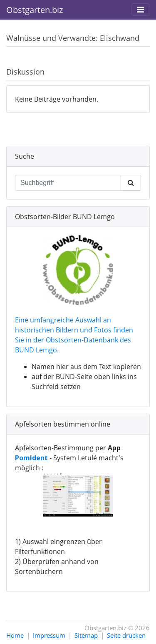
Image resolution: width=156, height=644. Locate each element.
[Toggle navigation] (140, 10)
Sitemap (86, 635)
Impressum (49, 635)
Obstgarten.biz (35, 10)
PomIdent (31, 458)
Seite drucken (126, 635)
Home (15, 635)
